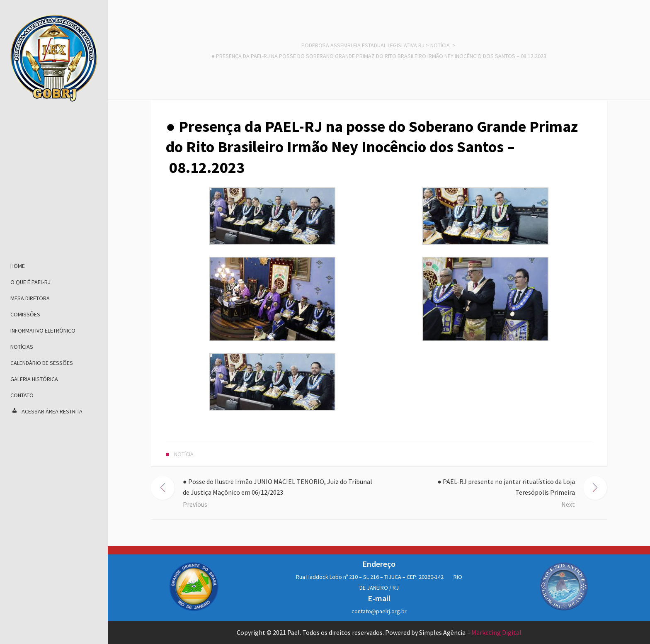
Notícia (440, 45)
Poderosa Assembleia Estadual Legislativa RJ (363, 45)
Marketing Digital (496, 632)
